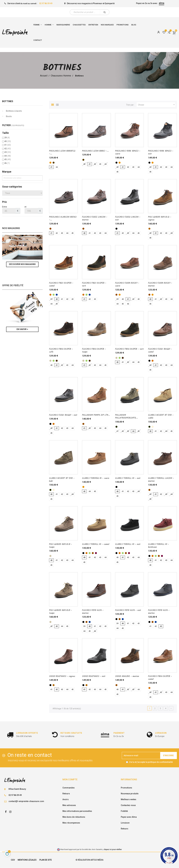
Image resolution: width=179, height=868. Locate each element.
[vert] (54, 295)
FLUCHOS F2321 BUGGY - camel (160, 351)
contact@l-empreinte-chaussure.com (26, 801)
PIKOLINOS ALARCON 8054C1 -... (63, 218)
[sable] (153, 427)
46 (7, 163)
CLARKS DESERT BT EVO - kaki (62, 480)
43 (8, 152)
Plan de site (46, 860)
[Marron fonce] (54, 163)
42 (8, 149)
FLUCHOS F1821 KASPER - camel (61, 284)
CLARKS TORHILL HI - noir (128, 478)
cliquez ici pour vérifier (113, 849)
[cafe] (57, 361)
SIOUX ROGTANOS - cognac (62, 676)
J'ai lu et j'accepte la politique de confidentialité (151, 762)
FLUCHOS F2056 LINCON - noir (128, 218)
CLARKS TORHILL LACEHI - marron (161, 480)
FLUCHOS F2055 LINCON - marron (95, 218)
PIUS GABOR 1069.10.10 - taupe (61, 546)
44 (8, 156)
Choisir (157, 105)
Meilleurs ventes (129, 799)
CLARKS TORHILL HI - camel (96, 544)
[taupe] (50, 361)
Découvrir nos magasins (22, 264)
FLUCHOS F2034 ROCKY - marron (160, 284)
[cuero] (50, 163)
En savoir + (22, 329)
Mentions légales (27, 860)
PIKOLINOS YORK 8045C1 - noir (161, 152)
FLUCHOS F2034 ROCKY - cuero (127, 284)
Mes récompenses (71, 823)
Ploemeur (97, 3)
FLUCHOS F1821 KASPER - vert (94, 284)
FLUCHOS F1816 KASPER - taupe (94, 351)
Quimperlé (110, 3)
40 (8, 141)
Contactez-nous (128, 805)
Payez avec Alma (129, 817)
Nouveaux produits (130, 794)
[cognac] (149, 229)
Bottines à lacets (14, 111)
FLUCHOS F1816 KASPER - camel (160, 678)
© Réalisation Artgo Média (89, 860)
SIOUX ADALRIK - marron (127, 676)
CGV (13, 860)
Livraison (125, 823)
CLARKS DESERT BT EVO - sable (161, 417)
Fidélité (124, 811)
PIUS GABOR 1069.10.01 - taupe (61, 612)
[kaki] (116, 427)
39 (7, 138)
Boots (9, 116)
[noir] (116, 163)
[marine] (57, 295)
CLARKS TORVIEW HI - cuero (96, 478)
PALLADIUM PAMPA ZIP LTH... (96, 415)
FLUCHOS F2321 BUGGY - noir (63, 415)
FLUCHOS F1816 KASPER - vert (129, 349)
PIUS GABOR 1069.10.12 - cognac (160, 218)
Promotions (126, 788)
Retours (66, 794)
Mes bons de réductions (74, 817)
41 (8, 145)
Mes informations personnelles (77, 811)
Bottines (8, 101)
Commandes (69, 788)
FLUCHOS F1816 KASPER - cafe (61, 351)
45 (8, 159)
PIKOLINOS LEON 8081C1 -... (95, 151)
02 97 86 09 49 (46, 3)
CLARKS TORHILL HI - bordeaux (159, 546)
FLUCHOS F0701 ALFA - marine (159, 612)
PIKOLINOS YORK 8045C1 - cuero (128, 152)
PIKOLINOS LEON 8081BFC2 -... (62, 152)
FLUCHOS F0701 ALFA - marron (93, 612)
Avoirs (66, 799)
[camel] (50, 295)
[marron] (50, 229)
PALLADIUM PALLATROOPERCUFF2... (126, 417)
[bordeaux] (96, 553)
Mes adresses (69, 805)
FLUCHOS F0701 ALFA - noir (128, 610)
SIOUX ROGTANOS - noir (94, 676)
